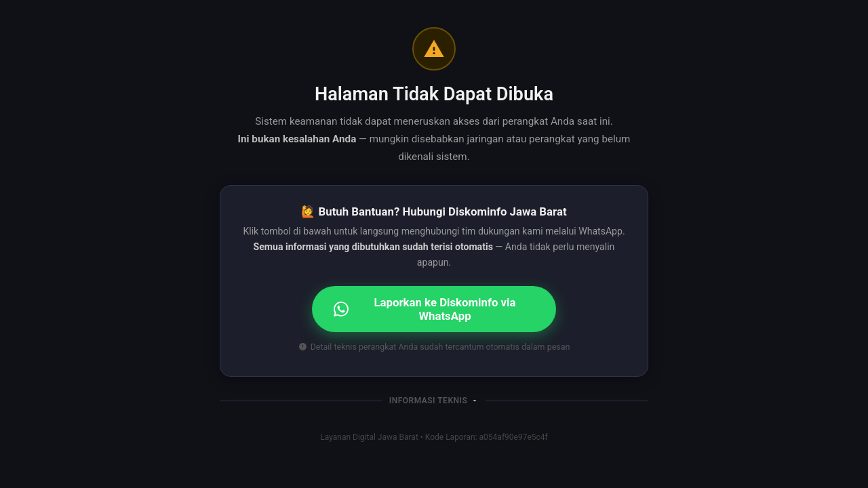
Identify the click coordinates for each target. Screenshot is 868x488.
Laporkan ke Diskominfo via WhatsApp (425, 309)
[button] (434, 401)
